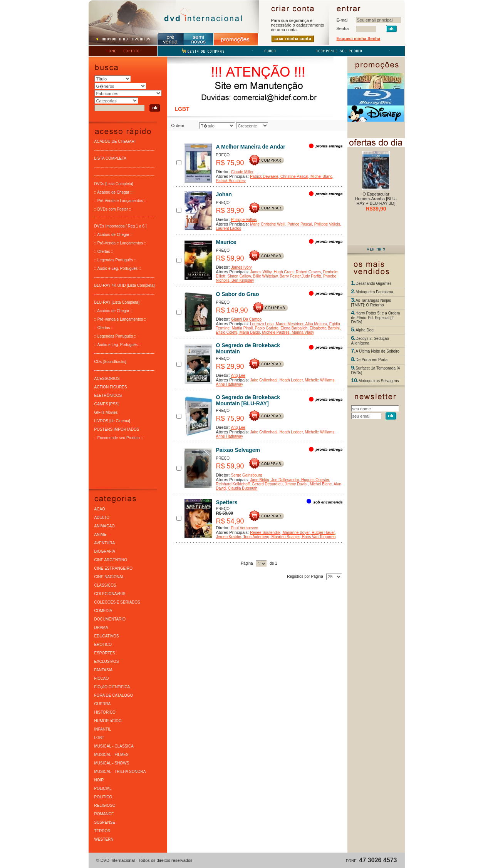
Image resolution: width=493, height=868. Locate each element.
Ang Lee (238, 375)
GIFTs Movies (106, 412)
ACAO (100, 509)
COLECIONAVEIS (110, 593)
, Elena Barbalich (293, 328)
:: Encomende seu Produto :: (119, 437)
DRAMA (101, 627)
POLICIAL (103, 788)
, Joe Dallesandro (284, 479)
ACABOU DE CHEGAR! (115, 141)
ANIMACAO (105, 526)
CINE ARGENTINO (111, 559)
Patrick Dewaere (264, 176)
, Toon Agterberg (255, 536)
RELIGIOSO (105, 805)
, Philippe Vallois (326, 224)
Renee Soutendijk (265, 532)
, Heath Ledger (290, 380)
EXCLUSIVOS (107, 661)
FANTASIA (104, 670)
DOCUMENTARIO (110, 619)
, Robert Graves (307, 272)
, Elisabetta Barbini (323, 328)
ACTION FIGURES (111, 387)
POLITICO (103, 797)
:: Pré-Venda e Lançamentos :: (120, 200)
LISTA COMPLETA (111, 158)
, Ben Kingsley (242, 280)
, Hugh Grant (283, 272)
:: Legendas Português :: (115, 260)
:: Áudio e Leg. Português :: (118, 268)
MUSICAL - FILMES (112, 754)
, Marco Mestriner (288, 324)
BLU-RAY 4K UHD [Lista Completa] (125, 285)
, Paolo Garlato (266, 328)
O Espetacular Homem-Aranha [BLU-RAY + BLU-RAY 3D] (376, 199)
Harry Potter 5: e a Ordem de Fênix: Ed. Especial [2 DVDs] (376, 317)
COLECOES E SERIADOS (117, 602)
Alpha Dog (365, 330)
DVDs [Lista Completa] (114, 183)
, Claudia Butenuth (241, 488)
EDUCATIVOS (107, 636)
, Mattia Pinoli (241, 328)
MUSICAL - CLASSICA (114, 746)
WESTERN (104, 839)
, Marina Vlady (302, 332)
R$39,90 (376, 209)
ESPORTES (105, 653)
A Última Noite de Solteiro (377, 351)
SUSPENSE (105, 822)
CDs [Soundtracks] (110, 361)
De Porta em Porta (371, 359)
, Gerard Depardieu (266, 484)
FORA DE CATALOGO (114, 695)
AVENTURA (105, 543)
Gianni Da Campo (246, 319)
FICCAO (102, 678)
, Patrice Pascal (299, 224)
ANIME (101, 534)
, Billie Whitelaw (264, 276)
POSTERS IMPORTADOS (117, 429)
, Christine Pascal (293, 176)
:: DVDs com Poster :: (113, 209)
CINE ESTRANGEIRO (113, 568)
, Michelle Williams (319, 380)
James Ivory (241, 267)
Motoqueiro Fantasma (374, 292)
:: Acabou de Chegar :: (114, 192)
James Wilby (261, 272)
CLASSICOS (105, 585)
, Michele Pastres (275, 332)
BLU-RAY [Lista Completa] (117, 302)
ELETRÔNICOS (108, 395)
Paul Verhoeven (245, 528)
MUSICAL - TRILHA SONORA (120, 771)
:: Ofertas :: (104, 251)
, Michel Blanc (320, 176)
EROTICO (103, 644)
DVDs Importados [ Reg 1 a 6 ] (121, 226)
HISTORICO (105, 712)
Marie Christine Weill (268, 224)
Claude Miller (242, 171)
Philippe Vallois (244, 219)
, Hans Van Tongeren (318, 536)
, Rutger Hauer (322, 532)
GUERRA (103, 703)
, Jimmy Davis (295, 484)
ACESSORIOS (107, 378)
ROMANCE (104, 814)
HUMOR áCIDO (108, 720)
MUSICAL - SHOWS (112, 763)
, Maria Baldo (249, 332)
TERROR (102, 830)
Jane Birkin (259, 479)
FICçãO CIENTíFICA (112, 687)
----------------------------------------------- (125, 150)
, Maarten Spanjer (284, 536)
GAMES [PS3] (106, 404)
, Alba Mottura (315, 324)
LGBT (99, 737)
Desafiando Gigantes (373, 283)
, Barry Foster (289, 276)
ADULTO (102, 517)
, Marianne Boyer (295, 532)
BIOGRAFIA (105, 551)
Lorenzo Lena (262, 324)
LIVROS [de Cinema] (112, 421)
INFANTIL (103, 729)
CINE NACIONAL (109, 576)
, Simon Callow (238, 276)
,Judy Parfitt (311, 276)
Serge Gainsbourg (247, 475)
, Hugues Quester (314, 479)
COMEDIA (103, 610)
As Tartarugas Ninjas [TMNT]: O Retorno (371, 302)
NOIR (99, 780)
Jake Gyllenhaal (264, 380)
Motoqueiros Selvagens (379, 380)
